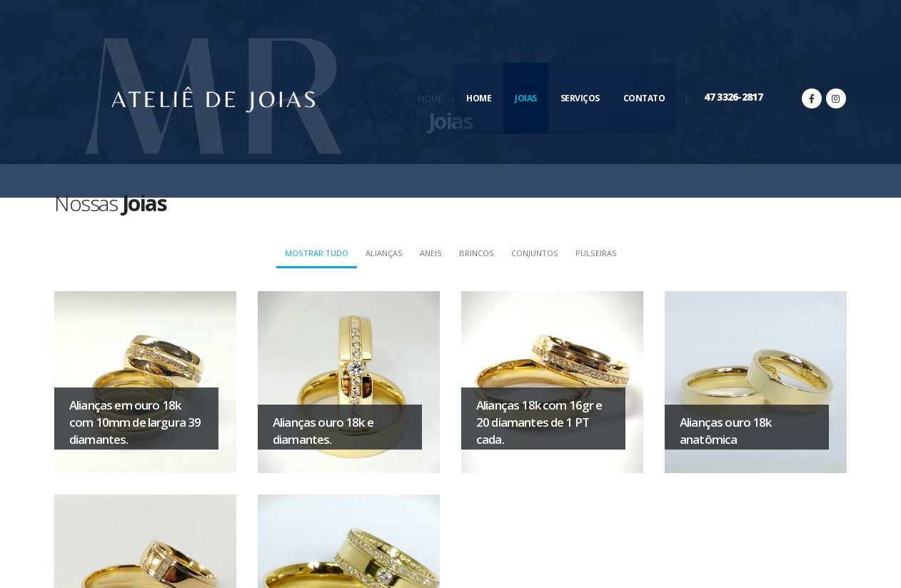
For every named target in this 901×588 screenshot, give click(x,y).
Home (479, 98)
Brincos (477, 253)
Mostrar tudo (317, 253)
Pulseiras (596, 253)
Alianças (384, 253)
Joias (526, 98)
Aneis (431, 253)
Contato (644, 98)
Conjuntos (535, 253)
